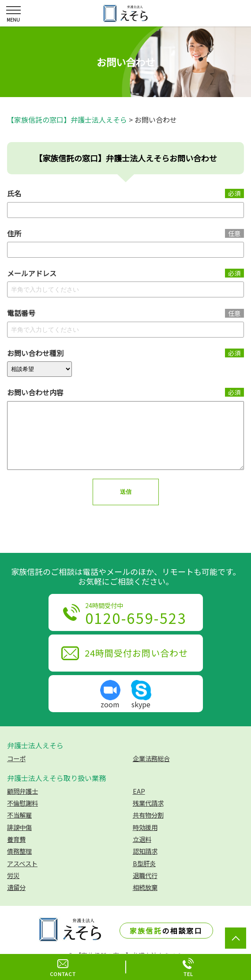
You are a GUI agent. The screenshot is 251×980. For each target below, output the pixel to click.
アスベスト (22, 877)
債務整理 (19, 864)
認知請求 (145, 864)
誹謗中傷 (19, 840)
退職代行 (145, 888)
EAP (139, 804)
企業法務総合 (151, 772)
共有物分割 (148, 828)
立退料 (142, 852)
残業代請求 (148, 816)
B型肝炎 (144, 877)
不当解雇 (19, 828)
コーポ (16, 772)
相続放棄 (145, 900)
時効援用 (145, 840)
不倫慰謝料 (22, 816)
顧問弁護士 (22, 804)
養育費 (16, 852)
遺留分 (16, 900)
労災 (13, 888)
